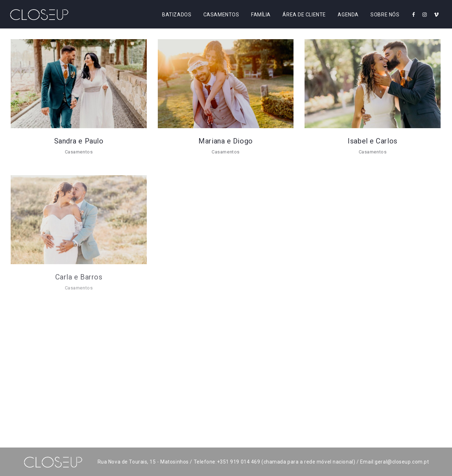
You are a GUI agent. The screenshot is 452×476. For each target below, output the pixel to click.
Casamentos (221, 15)
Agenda (348, 15)
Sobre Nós (385, 15)
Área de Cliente (304, 15)
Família (261, 15)
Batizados (177, 15)
